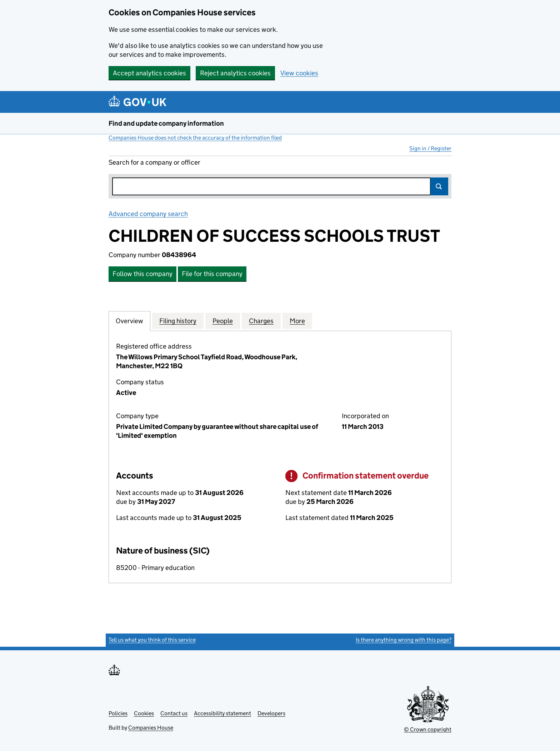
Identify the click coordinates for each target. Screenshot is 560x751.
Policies (118, 713)
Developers (271, 713)
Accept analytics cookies (149, 73)
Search (439, 186)
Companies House (151, 728)
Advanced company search (148, 214)
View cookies (299, 73)
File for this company (212, 274)
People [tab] (223, 321)
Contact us (174, 713)
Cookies (144, 713)
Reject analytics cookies (235, 73)
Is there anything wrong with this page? (404, 640)
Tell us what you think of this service (152, 640)
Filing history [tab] (178, 321)
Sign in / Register (430, 148)
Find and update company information (166, 123)
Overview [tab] (129, 321)
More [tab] (297, 321)
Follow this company (142, 274)
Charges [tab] (261, 321)
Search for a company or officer (154, 162)
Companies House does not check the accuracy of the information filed (195, 138)
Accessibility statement (222, 713)
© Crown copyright (428, 729)
